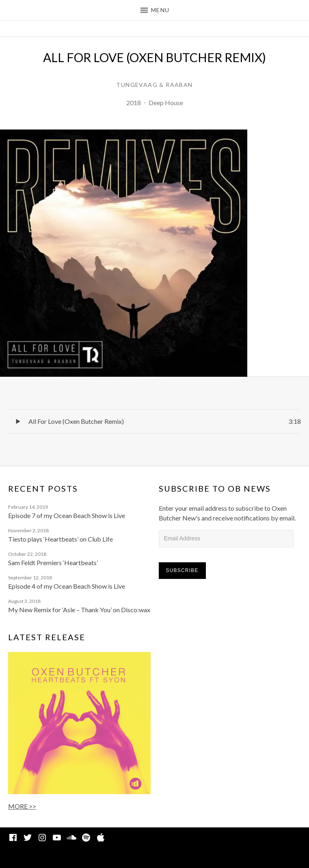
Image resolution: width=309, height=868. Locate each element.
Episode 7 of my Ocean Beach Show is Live (67, 515)
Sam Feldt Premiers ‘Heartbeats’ (53, 562)
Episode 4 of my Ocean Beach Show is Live (67, 586)
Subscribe (182, 570)
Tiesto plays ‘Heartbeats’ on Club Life (61, 539)
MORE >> (22, 806)
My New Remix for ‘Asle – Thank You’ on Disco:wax (79, 610)
